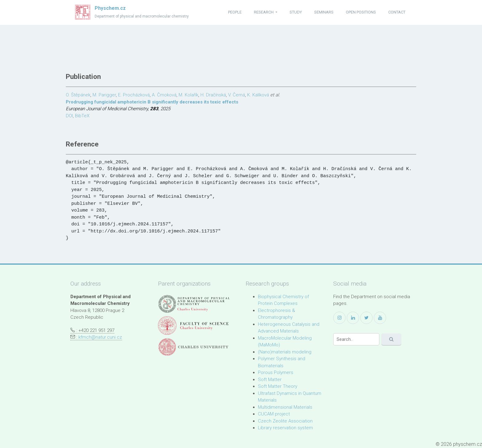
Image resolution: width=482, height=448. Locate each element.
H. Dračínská (213, 95)
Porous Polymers (276, 372)
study (296, 12)
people (235, 12)
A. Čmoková (164, 95)
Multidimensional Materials (285, 407)
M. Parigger (104, 95)
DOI (69, 116)
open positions (361, 12)
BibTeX (82, 116)
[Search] (356, 339)
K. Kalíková (258, 95)
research (264, 12)
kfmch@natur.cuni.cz (100, 337)
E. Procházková (134, 95)
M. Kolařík (188, 95)
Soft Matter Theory (278, 386)
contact (397, 12)
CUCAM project (274, 414)
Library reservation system (285, 428)
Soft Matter (270, 380)
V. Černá (237, 95)
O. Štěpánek (78, 95)
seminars (324, 12)
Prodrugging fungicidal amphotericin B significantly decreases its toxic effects (152, 102)
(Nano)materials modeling (285, 352)
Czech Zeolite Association (285, 421)
